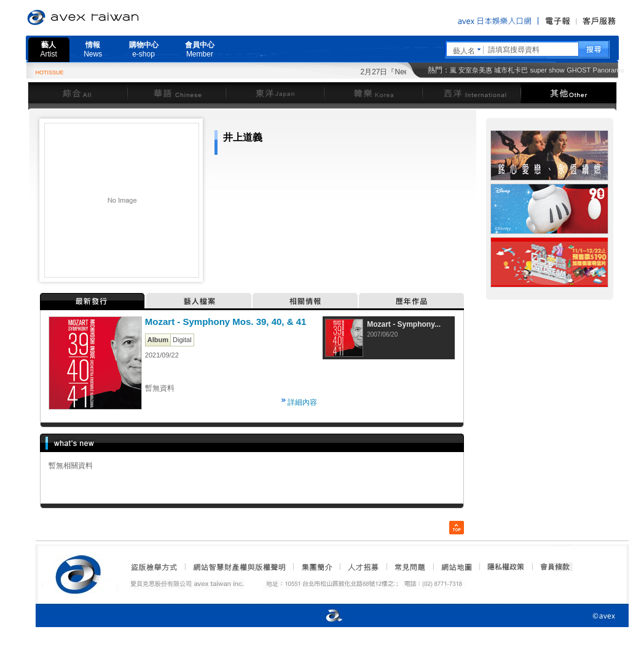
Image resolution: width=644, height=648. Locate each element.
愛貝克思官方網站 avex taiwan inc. (117, 18)
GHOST (579, 70)
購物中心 (144, 49)
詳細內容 (302, 402)
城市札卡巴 (511, 70)
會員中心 (200, 49)
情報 (93, 49)
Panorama (609, 70)
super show (548, 70)
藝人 (49, 49)
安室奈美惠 (475, 70)
